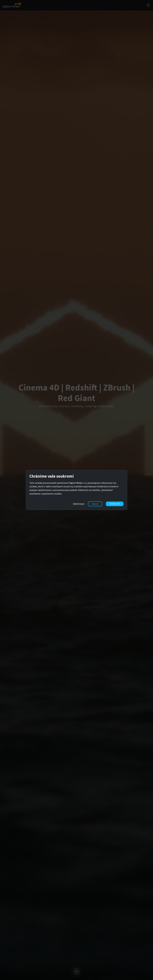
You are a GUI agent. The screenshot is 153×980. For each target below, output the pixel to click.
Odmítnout (79, 504)
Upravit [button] (95, 504)
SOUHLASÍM (115, 504)
